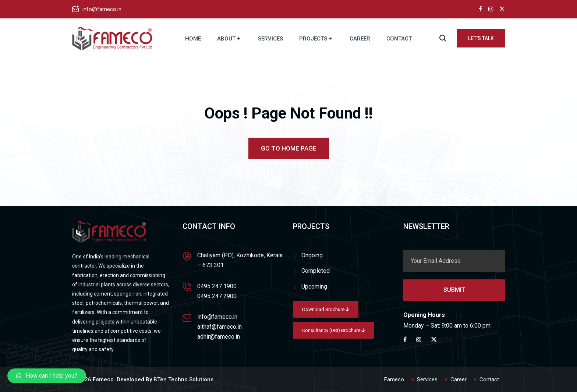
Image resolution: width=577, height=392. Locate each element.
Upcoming (314, 287)
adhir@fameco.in (219, 337)
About (226, 39)
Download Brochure (326, 309)
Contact (399, 39)
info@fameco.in (102, 9)
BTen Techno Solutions (183, 379)
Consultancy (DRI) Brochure (334, 330)
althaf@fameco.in (220, 327)
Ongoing (312, 255)
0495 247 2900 (217, 296)
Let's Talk (481, 38)
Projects (313, 39)
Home (193, 39)
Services (270, 39)
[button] (47, 376)
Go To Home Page (289, 148)
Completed (316, 271)
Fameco (394, 379)
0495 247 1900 (217, 286)
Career (360, 39)
